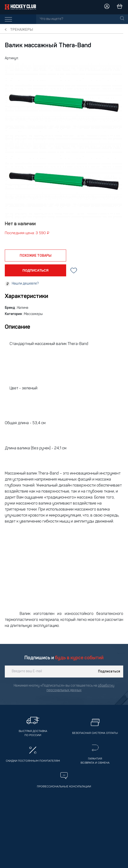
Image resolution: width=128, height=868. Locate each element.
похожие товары (36, 256)
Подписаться (109, 672)
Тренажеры (22, 30)
